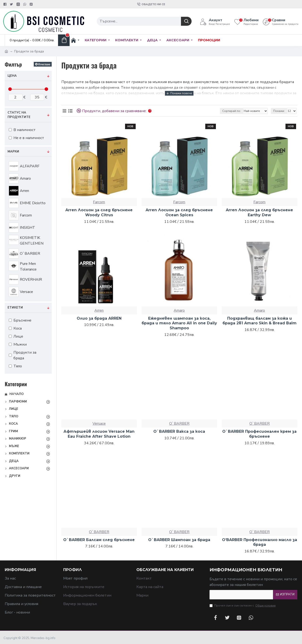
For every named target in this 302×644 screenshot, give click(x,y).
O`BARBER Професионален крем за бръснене (259, 434)
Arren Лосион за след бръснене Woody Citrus (99, 212)
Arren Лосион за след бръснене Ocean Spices (179, 212)
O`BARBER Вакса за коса (179, 431)
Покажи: (279, 111)
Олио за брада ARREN (99, 318)
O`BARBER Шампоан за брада (179, 540)
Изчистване (44, 64)
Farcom (99, 202)
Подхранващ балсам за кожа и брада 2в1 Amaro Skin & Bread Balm (260, 321)
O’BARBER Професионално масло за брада (260, 542)
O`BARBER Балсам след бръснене (99, 540)
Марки (13, 152)
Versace (99, 424)
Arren (99, 310)
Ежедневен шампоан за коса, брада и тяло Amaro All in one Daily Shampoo (179, 323)
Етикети (15, 308)
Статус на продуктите (19, 115)
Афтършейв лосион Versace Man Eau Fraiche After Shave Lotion (99, 434)
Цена (12, 76)
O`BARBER (179, 424)
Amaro (179, 310)
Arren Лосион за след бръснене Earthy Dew (259, 212)
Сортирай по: (232, 111)
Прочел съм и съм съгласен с (243, 606)
